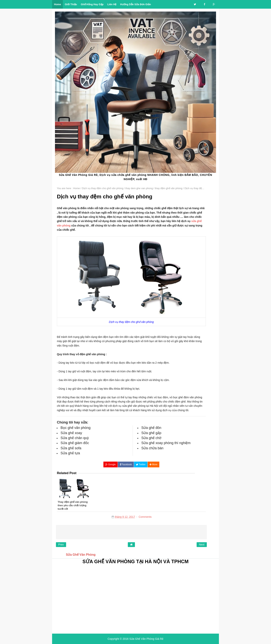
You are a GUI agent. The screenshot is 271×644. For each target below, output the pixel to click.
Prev (61, 545)
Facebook (126, 464)
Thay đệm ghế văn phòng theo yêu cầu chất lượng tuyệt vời (73, 505)
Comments (145, 517)
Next (202, 545)
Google (111, 464)
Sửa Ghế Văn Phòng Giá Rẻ (146, 639)
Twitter (141, 464)
